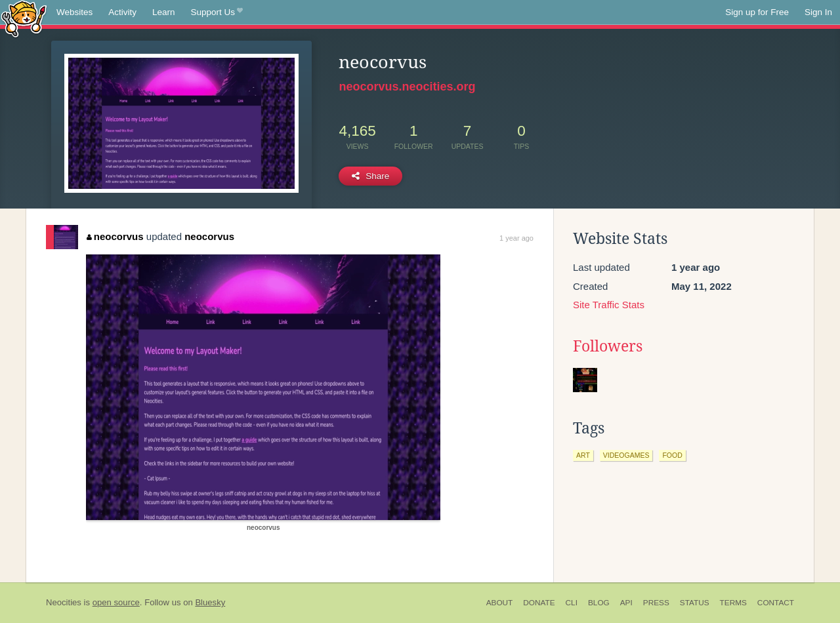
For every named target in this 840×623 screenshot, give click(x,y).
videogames (626, 455)
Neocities (64, 602)
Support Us (217, 12)
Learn (164, 12)
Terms (733, 603)
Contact (776, 603)
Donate (539, 603)
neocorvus (115, 236)
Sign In (818, 12)
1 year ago (516, 238)
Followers (608, 346)
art (583, 455)
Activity (122, 12)
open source (116, 602)
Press (656, 603)
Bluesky (210, 602)
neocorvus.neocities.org (407, 87)
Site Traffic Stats (609, 305)
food (672, 455)
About (500, 603)
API (626, 603)
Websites (74, 12)
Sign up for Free (757, 12)
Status (695, 603)
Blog (599, 603)
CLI (572, 603)
